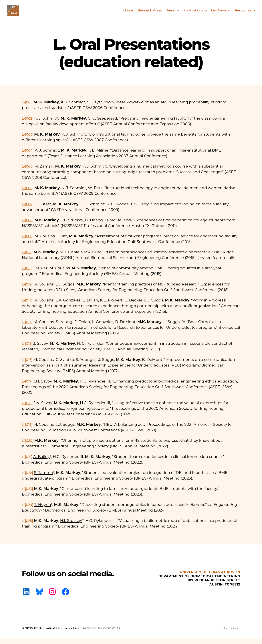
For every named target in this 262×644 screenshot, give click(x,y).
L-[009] (29, 241)
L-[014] (28, 327)
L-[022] (28, 478)
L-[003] (28, 140)
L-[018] (28, 408)
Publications (193, 13)
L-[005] (28, 172)
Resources (243, 13)
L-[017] (28, 387)
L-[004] (29, 156)
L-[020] (28, 446)
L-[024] (28, 510)
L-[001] (28, 107)
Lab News (219, 13)
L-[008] (29, 225)
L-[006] (29, 193)
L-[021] (28, 462)
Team (171, 13)
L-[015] (28, 349)
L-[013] (28, 306)
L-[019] (28, 430)
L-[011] (28, 273)
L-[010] (28, 257)
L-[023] (28, 494)
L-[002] (28, 124)
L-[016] (28, 365)
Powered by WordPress (108, 634)
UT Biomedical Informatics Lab (60, 634)
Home (128, 13)
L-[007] (28, 209)
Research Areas (150, 13)
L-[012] (28, 290)
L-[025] (28, 526)
